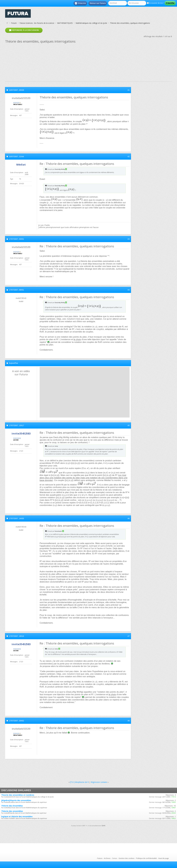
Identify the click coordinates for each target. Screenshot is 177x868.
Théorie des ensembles (12, 811)
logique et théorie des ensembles (17, 816)
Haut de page (164, 858)
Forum (14, 23)
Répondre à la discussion (24, 30)
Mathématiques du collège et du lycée (91, 23)
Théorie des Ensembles (12, 806)
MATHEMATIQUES (65, 23)
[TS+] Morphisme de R (79, 782)
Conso (115, 858)
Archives (107, 858)
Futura (100, 858)
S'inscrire (80, 3)
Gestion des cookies (127, 858)
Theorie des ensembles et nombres (18, 795)
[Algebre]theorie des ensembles (16, 800)
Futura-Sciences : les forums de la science (37, 23)
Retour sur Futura (98, 3)
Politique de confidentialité (146, 858)
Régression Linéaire (99, 782)
